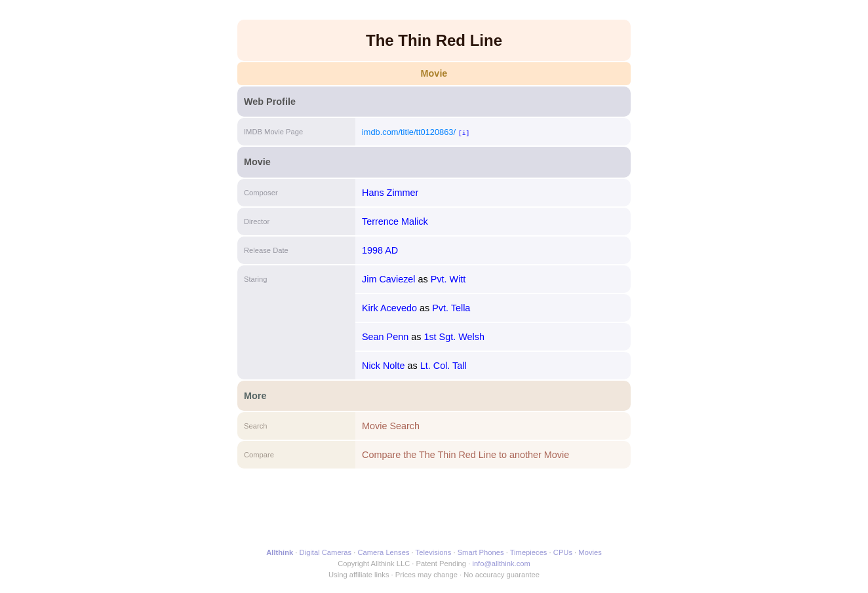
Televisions (434, 552)
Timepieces (529, 552)
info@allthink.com (501, 564)
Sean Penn (385, 337)
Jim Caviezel (389, 279)
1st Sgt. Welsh (454, 337)
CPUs (563, 552)
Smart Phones (481, 552)
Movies (590, 552)
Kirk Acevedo (389, 308)
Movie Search (391, 426)
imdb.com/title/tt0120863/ (409, 132)
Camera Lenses (384, 552)
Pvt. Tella (451, 308)
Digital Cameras (326, 552)
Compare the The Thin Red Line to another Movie (465, 455)
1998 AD (380, 250)
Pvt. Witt (448, 279)
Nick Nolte (384, 366)
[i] (464, 133)
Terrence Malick (395, 221)
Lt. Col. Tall (444, 366)
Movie (434, 73)
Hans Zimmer (390, 193)
